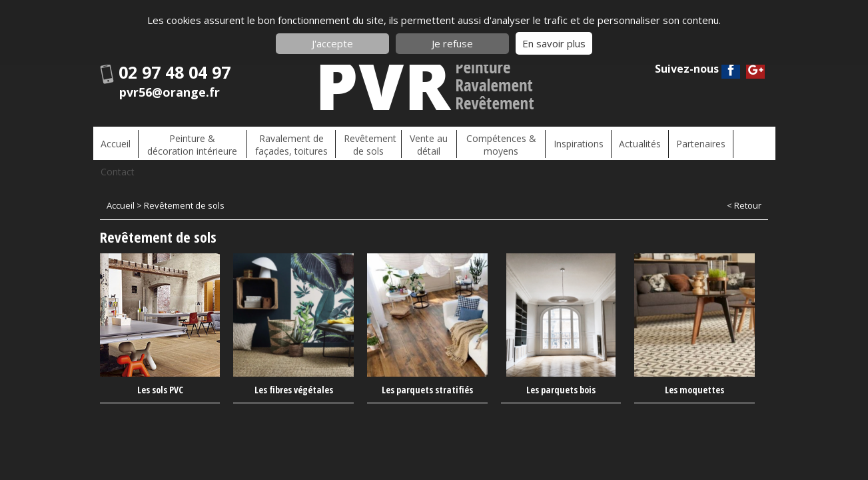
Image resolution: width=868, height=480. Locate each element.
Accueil (115, 143)
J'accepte (332, 43)
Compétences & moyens (493, 143)
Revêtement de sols (365, 143)
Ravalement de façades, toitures (288, 143)
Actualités (629, 143)
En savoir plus (554, 43)
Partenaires (689, 143)
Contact (745, 143)
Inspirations (569, 143)
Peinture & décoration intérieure (190, 143)
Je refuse (452, 43)
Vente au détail (423, 143)
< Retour (744, 179)
